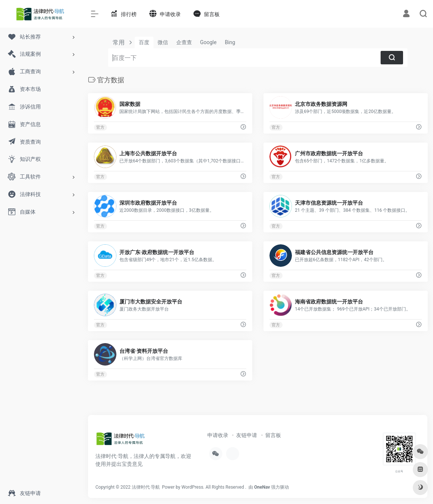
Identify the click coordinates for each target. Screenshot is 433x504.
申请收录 (218, 435)
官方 (100, 127)
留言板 (273, 435)
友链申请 (247, 435)
